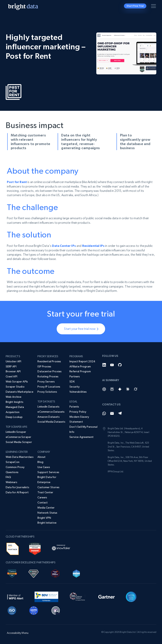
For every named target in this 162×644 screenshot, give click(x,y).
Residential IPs (93, 246)
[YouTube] (112, 365)
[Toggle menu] (154, 7)
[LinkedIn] (104, 365)
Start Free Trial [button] (135, 6)
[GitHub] (120, 365)
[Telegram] (120, 413)
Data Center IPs (64, 246)
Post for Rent (17, 182)
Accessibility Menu (18, 633)
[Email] (112, 413)
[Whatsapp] (104, 413)
